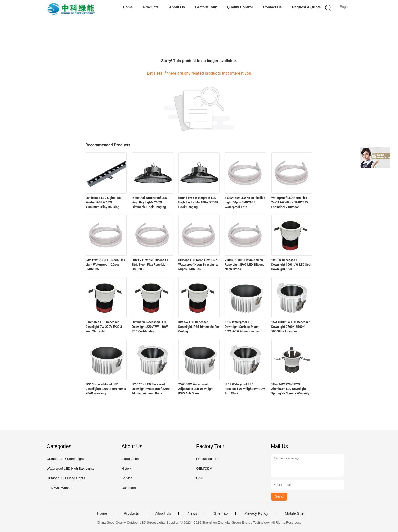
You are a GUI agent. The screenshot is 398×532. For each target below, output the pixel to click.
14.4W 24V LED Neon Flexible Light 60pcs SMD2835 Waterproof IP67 (245, 202)
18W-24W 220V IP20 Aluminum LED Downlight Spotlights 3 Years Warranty (290, 389)
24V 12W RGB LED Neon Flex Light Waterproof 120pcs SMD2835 (105, 265)
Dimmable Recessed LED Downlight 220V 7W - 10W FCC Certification (150, 327)
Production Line (208, 459)
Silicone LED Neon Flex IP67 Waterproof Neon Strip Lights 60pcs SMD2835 (198, 265)
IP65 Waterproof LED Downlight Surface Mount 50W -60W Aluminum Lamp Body (244, 327)
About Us (177, 7)
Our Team (129, 488)
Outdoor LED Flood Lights (66, 478)
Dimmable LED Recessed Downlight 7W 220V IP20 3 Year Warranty (104, 327)
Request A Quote (306, 7)
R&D (200, 478)
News (192, 513)
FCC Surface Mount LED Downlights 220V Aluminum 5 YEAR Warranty (106, 389)
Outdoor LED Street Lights (66, 459)
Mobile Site (294, 513)
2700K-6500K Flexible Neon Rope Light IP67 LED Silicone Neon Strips (245, 265)
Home (128, 7)
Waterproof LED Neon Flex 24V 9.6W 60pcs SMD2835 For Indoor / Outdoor (290, 202)
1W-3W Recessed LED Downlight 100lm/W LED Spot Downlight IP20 (291, 265)
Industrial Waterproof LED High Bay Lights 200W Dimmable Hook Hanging (150, 202)
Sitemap (221, 513)
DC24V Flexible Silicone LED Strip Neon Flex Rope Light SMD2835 (151, 265)
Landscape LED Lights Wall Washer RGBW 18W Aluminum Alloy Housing (104, 202)
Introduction (130, 459)
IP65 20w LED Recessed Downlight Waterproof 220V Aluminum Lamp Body (151, 389)
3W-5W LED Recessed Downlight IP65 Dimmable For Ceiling (199, 327)
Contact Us (272, 7)
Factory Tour (206, 7)
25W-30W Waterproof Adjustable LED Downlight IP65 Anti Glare (196, 389)
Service (127, 478)
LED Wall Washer (60, 488)
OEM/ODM (204, 468)
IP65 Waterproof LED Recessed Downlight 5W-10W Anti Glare (245, 389)
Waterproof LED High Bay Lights (70, 468)
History (126, 468)
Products (151, 7)
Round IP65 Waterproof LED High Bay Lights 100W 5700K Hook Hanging (198, 202)
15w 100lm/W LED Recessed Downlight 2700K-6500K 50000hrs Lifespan (291, 327)
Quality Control (240, 7)
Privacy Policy (256, 513)
